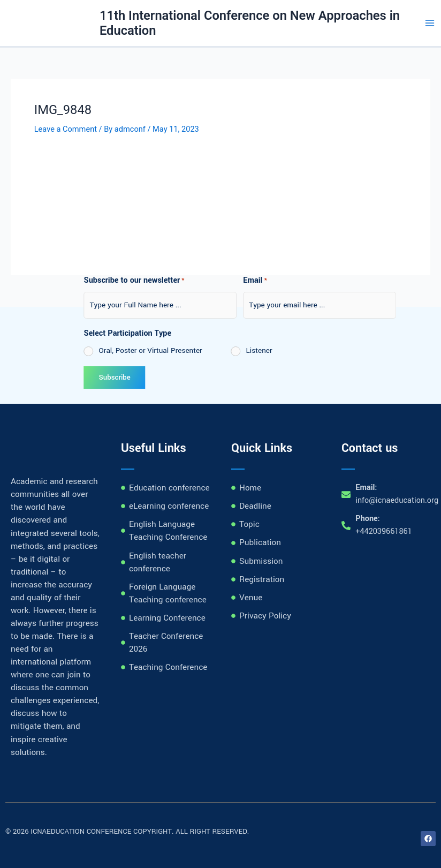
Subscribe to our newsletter (77, 281)
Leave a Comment (66, 129)
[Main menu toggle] (430, 23)
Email (197, 281)
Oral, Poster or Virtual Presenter (93, 350)
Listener (202, 350)
